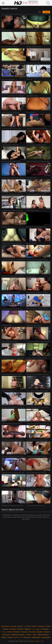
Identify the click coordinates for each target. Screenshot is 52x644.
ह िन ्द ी (18, 637)
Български (6, 635)
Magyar (28, 629)
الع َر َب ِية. (36, 629)
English (10, 637)
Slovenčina (5, 626)
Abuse (37, 641)
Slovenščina (46, 637)
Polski (10, 632)
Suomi (49, 626)
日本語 (4, 637)
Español (40, 632)
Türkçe (29, 635)
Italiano (47, 632)
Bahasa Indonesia (18, 635)
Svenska (24, 632)
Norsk (20, 626)
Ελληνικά (27, 637)
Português (45, 629)
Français (13, 629)
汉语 (35, 635)
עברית (4, 632)
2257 (42, 641)
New (40, 12)
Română (17, 632)
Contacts (32, 641)
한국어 (35, 626)
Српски (13, 626)
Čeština (20, 629)
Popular (46, 12)
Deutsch (42, 626)
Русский (32, 632)
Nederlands (36, 637)
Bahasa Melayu (43, 635)
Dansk (6, 629)
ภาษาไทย (27, 626)
